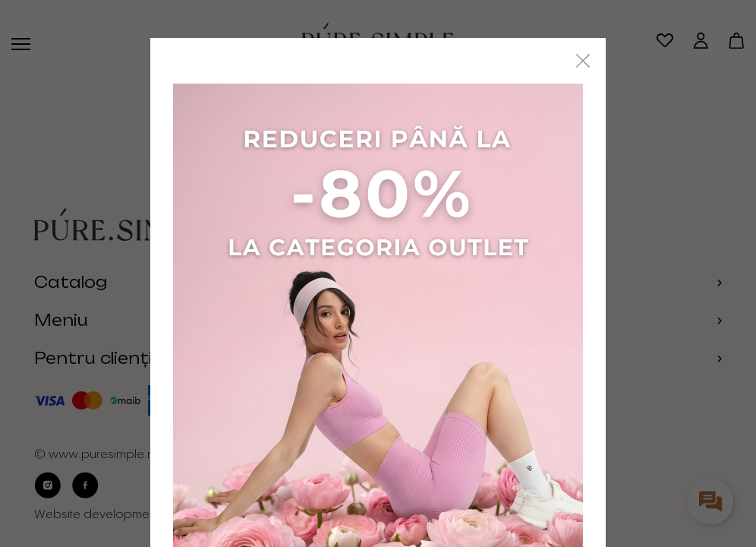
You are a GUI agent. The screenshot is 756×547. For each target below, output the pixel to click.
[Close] (583, 61)
